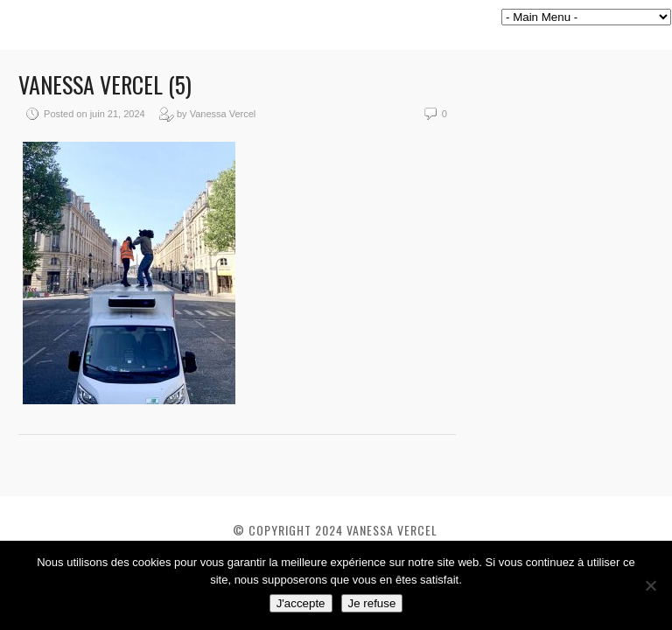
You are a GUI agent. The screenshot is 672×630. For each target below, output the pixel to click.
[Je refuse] (650, 585)
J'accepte (301, 603)
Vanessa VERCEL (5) (105, 84)
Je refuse (372, 603)
